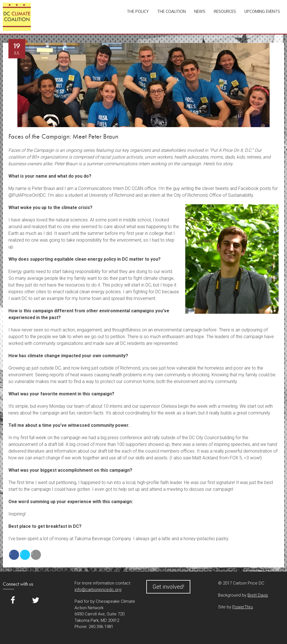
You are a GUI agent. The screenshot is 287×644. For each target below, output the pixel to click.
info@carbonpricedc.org (98, 590)
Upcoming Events (262, 11)
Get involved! (168, 587)
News (200, 11)
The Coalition (172, 11)
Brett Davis (258, 595)
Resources (225, 11)
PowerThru (243, 607)
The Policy (138, 11)
